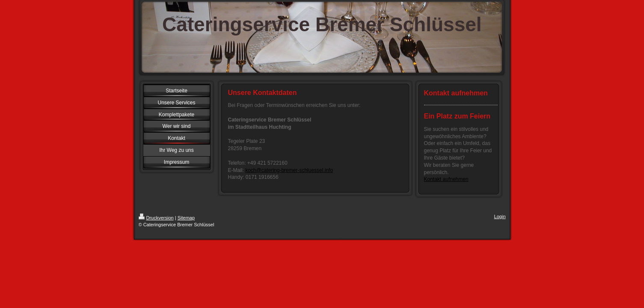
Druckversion (156, 218)
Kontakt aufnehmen (446, 179)
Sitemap (186, 218)
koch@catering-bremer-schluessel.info (289, 170)
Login (500, 216)
